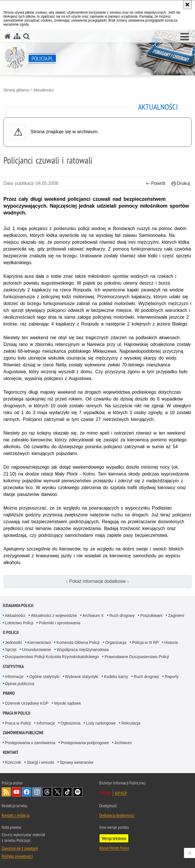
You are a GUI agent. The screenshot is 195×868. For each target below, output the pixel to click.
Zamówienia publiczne (23, 733)
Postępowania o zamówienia (30, 743)
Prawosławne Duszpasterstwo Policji (137, 657)
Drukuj (181, 183)
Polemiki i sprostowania (60, 623)
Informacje (14, 677)
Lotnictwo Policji (19, 623)
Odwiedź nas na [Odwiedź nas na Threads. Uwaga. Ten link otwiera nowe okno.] (47, 792)
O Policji (11, 632)
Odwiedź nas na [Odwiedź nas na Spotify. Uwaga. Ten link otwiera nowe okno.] (78, 792)
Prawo (9, 693)
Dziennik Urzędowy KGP (27, 703)
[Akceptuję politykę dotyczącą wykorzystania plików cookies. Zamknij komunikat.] (187, 5)
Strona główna (16, 90)
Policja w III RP (145, 642)
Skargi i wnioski (40, 762)
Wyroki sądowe (68, 703)
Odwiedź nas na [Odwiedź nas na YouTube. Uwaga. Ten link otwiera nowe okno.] (16, 792)
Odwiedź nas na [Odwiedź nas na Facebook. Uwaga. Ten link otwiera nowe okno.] (27, 792)
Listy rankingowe (101, 723)
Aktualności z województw (54, 615)
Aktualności (43, 90)
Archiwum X (93, 615)
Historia (171, 642)
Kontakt (11, 752)
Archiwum (123, 743)
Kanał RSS (6, 792)
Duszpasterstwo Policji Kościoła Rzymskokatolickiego (52, 657)
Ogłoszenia (71, 723)
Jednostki (13, 642)
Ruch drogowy (122, 615)
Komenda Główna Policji (78, 642)
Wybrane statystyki (82, 677)
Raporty (172, 677)
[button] (185, 37)
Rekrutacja (131, 723)
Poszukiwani (151, 615)
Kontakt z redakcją (16, 815)
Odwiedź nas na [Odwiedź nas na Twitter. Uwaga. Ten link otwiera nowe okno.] (57, 792)
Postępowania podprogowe (85, 743)
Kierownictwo (39, 642)
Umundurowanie (37, 650)
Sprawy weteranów (77, 762)
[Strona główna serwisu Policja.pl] (8, 36)
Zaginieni (176, 615)
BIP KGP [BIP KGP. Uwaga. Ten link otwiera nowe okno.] (121, 793)
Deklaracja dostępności (117, 815)
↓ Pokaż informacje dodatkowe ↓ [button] (97, 581)
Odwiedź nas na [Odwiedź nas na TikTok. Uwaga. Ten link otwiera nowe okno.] (67, 792)
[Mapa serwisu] (17, 36)
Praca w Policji (17, 713)
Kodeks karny (116, 677)
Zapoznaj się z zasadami (20, 848)
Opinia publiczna (20, 684)
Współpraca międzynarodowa (83, 650)
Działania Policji (18, 605)
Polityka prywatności (17, 856)
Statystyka (13, 666)
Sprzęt (11, 650)
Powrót (156, 183)
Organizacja (116, 642)
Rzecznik (13, 762)
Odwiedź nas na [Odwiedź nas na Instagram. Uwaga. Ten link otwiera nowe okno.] (37, 792)
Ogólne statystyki (44, 677)
